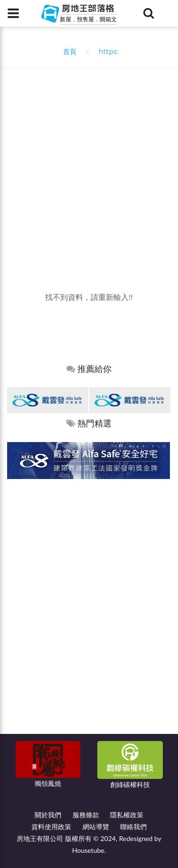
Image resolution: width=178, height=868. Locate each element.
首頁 (68, 51)
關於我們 (48, 815)
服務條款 (86, 815)
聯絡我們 (133, 827)
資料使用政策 (51, 827)
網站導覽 (96, 827)
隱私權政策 (127, 815)
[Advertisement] (89, 162)
